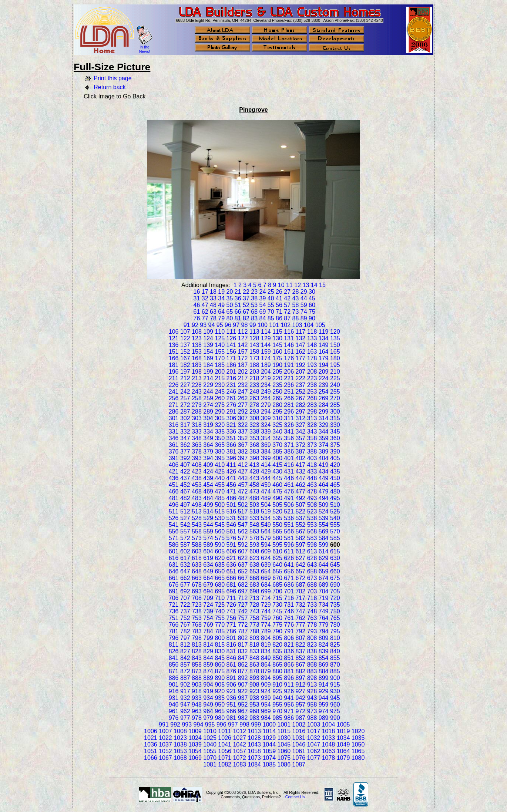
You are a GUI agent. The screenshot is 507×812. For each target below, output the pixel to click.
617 (185, 558)
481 (174, 498)
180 (335, 358)
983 (254, 718)
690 (335, 585)
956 (289, 705)
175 (277, 358)
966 (231, 711)
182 (185, 365)
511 (174, 511)
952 (243, 705)
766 (174, 625)
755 (220, 618)
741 (231, 611)
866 (289, 665)
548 (254, 525)
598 (312, 545)
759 (266, 618)
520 (277, 511)
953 (254, 705)
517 (243, 511)
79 (221, 318)
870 (335, 665)
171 (231, 358)
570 (335, 531)
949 (208, 705)
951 (231, 705)
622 (243, 558)
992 (175, 725)
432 (301, 471)
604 (208, 551)
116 (289, 332)
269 (324, 398)
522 (301, 511)
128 (254, 338)
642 (301, 565)
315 (335, 418)
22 (246, 292)
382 (243, 452)
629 (324, 558)
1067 (165, 758)
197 (185, 372)
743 (254, 611)
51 (238, 305)
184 (208, 365)
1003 (314, 725)
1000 (269, 725)
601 (174, 551)
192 (301, 365)
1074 (269, 758)
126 (231, 338)
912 (301, 685)
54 (263, 305)
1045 (284, 744)
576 (231, 538)
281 (289, 405)
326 (289, 425)
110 (220, 332)
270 (335, 398)
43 (296, 298)
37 (246, 298)
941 (289, 698)
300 (335, 412)
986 (289, 718)
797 (185, 638)
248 (254, 392)
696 (231, 591)
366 (231, 445)
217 (243, 378)
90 (312, 318)
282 (301, 405)
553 (312, 525)
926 (289, 691)
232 (243, 385)
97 (236, 325)
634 (208, 565)
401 (289, 458)
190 (277, 365)
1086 (284, 764)
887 (185, 678)
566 (289, 531)
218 (254, 378)
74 (304, 312)
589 (208, 545)
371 (289, 445)
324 (266, 425)
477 (301, 491)
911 (289, 685)
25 (271, 292)
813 (197, 645)
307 (243, 418)
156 (231, 352)
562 (243, 531)
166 (174, 358)
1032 (314, 738)
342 (301, 432)
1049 (343, 744)
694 (208, 591)
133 (312, 338)
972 (301, 711)
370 (277, 445)
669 (266, 578)
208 (312, 372)
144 (266, 345)
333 (197, 432)
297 (301, 412)
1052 (165, 751)
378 (197, 452)
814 (208, 645)
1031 (299, 738)
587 (185, 545)
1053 (180, 751)
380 (220, 452)
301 (174, 418)
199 (208, 372)
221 (289, 378)
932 (185, 698)
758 (254, 618)
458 (254, 485)
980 (220, 718)
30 (312, 292)
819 (266, 645)
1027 (239, 738)
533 (254, 518)
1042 (239, 744)
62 (205, 312)
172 (243, 358)
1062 (314, 751)
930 (335, 691)
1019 (343, 731)
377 (185, 452)
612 (301, 551)
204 (266, 372)
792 (301, 631)
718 (312, 598)
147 (301, 345)
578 (254, 538)
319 (208, 425)
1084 (254, 764)
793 (312, 631)
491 (289, 498)
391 (174, 458)
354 (266, 438)
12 (298, 285)
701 (289, 591)
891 (231, 678)
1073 (254, 758)
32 (205, 298)
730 (277, 605)
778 (312, 625)
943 (312, 698)
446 (289, 478)
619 (208, 558)
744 (266, 611)
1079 (343, 758)
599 (324, 545)
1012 (239, 731)
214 (208, 378)
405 (335, 458)
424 (208, 471)
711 (231, 598)
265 (277, 398)
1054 (195, 751)
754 (208, 618)
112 (243, 332)
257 (185, 398)
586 (174, 545)
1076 (299, 758)
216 (231, 378)
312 (301, 418)
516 (231, 511)
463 (312, 485)
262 (243, 398)
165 (335, 352)
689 (324, 585)
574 (208, 538)
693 (197, 591)
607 (243, 551)
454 (208, 485)
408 (197, 465)
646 (174, 571)
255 (335, 392)
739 (208, 611)
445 (277, 478)
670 (277, 578)
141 (231, 345)
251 (289, 392)
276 (231, 405)
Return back (110, 87)
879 (266, 671)
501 (231, 505)
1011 (225, 731)
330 (335, 425)
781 (174, 631)
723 (197, 605)
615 (335, 551)
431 (289, 471)
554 (324, 525)
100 (263, 325)
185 (220, 365)
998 (244, 725)
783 (197, 631)
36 (238, 298)
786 (231, 631)
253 (312, 392)
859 (208, 665)
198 (197, 372)
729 (266, 605)
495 (335, 498)
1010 (210, 731)
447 (301, 478)
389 (324, 452)
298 (312, 412)
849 (266, 658)
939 (266, 698)
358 (312, 438)
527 (185, 518)
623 (254, 558)
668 (254, 578)
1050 (358, 744)
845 (220, 658)
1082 (225, 764)
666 (231, 578)
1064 (343, 751)
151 (174, 352)
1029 (269, 738)
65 (230, 312)
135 (335, 338)
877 (243, 671)
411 (231, 465)
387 (301, 452)
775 (277, 625)
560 (220, 531)
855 (335, 658)
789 (266, 631)
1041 (225, 744)
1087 (299, 764)
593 (254, 545)
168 (197, 358)
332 (185, 432)
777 (301, 625)
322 (243, 425)
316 (174, 425)
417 (301, 465)
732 (301, 605)
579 (266, 538)
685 (277, 585)
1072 (239, 758)
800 (220, 638)
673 (312, 578)
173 (254, 358)
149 (324, 345)
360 (335, 438)
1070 (210, 758)
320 (220, 425)
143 (254, 345)
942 (301, 698)
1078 (329, 758)
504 (266, 505)
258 (197, 398)
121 (174, 338)
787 (243, 631)
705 (335, 591)
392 (185, 458)
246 (231, 392)
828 (197, 651)
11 (289, 285)
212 (185, 378)
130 (277, 338)
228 (197, 385)
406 (174, 465)
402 (301, 458)
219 (266, 378)
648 (197, 571)
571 (174, 538)
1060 (284, 751)
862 (243, 665)
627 (301, 558)
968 (254, 711)
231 (231, 385)
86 (279, 318)
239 (324, 385)
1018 (329, 731)
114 (266, 332)
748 (312, 611)
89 (304, 318)
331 (174, 432)
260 (220, 398)
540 (335, 518)
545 (220, 525)
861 (231, 665)
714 (266, 598)
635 (220, 565)
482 (185, 498)
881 (289, 671)
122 (185, 338)
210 (335, 372)
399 (266, 458)
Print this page (113, 78)
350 (220, 438)
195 (335, 365)
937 (243, 698)
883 (312, 671)
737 (185, 611)
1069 (195, 758)
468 (197, 491)
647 (185, 571)
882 (301, 671)
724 (208, 605)
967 (243, 711)
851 (289, 658)
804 (266, 638)
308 (254, 418)
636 (231, 565)
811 (174, 645)
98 (245, 325)
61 (197, 312)
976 (174, 718)
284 (324, 405)
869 (324, 665)
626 (289, 558)
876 (231, 671)
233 (254, 385)
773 (254, 625)
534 (266, 518)
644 (324, 565)
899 (324, 678)
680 (220, 585)
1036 (151, 744)
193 (312, 365)
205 (277, 372)
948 (197, 705)
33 (213, 298)
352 (243, 438)
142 (243, 345)
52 (246, 305)
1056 (225, 751)
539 (324, 518)
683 (254, 585)
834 (266, 651)
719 (324, 598)
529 (208, 518)
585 (335, 538)
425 (220, 471)
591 (231, 545)
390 (335, 452)
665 (220, 578)
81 (238, 318)
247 (243, 392)
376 (174, 452)
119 (324, 332)
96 (228, 325)
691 (174, 591)
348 (197, 438)
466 (174, 491)
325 (277, 425)
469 (208, 491)
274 (208, 405)
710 (220, 598)
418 (312, 465)
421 (174, 471)
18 (213, 292)
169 (208, 358)
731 (289, 605)
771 (231, 625)
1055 (210, 751)
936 (231, 698)
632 (185, 565)
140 (220, 345)
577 (243, 538)
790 (277, 631)
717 (301, 598)
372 (301, 445)
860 (220, 665)
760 (277, 618)
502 (243, 505)
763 (312, 618)
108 (197, 332)
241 (174, 392)
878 (254, 671)
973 (312, 711)
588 (197, 545)
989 (324, 718)
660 (335, 571)
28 (296, 292)
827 (185, 651)
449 (324, 478)
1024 (195, 738)
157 (243, 352)
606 (231, 551)
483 (197, 498)
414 (266, 465)
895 (277, 678)
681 (231, 585)
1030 (284, 738)
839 (324, 651)
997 (233, 725)
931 (174, 698)
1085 (269, 764)
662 (185, 578)
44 (304, 298)
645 (335, 565)
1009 (195, 731)
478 (312, 491)
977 (185, 718)
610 (277, 551)
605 (220, 551)
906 (231, 685)
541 (174, 525)
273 (197, 405)
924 (266, 691)
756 (231, 618)
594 (266, 545)
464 (324, 485)
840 (335, 651)
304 (208, 418)
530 (220, 518)
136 (174, 345)
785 (220, 631)
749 (324, 611)
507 (301, 505)
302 (185, 418)
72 (287, 312)
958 (312, 705)
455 (220, 485)
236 (289, 385)
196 (174, 372)
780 (335, 625)
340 (277, 432)
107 (185, 332)
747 (301, 611)
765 (335, 618)
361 (174, 445)
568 (312, 531)
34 (221, 298)
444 (266, 478)
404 (324, 458)
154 (208, 352)
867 (301, 665)
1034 (343, 738)
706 (174, 598)
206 (289, 372)
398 (254, 458)
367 (243, 445)
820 (277, 645)
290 (220, 412)
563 (254, 531)
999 (256, 725)
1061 (299, 751)
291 (231, 412)
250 (277, 392)
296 (289, 412)
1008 (180, 731)
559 (208, 531)
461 (289, 485)
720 (335, 598)
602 (185, 551)
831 (231, 651)
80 (230, 318)
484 (208, 498)
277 (243, 405)
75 (312, 312)
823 (312, 645)
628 (312, 558)
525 (335, 511)
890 (220, 678)
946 (174, 705)
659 (324, 571)
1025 (210, 738)
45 (312, 298)
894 (266, 678)
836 (289, 651)
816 (231, 645)
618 (197, 558)
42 (287, 298)
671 (289, 578)
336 (231, 432)
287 (185, 412)
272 (185, 405)
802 (243, 638)
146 (289, 345)
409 (208, 465)
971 (289, 711)
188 (254, 365)
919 (208, 691)
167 (185, 358)
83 (254, 318)
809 (324, 638)
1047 (314, 744)
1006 (151, 731)
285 (335, 405)
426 (231, 471)
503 (254, 505)
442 (243, 478)
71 (279, 312)
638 (254, 565)
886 (174, 678)
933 (197, 698)
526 (174, 518)
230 (220, 385)
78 (213, 318)
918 (197, 691)
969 (266, 711)
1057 (239, 751)
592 (243, 545)
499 (208, 505)
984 (266, 718)
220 (277, 378)
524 (324, 511)
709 (208, 598)
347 (185, 438)
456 (231, 485)
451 (174, 485)
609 (266, 551)
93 (203, 325)
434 (324, 471)
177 (301, 358)
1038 (180, 744)
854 (324, 658)
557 (185, 531)
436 (174, 478)
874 (208, 671)
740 (220, 611)
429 (266, 471)
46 (197, 305)
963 (197, 711)
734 (324, 605)
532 (243, 518)
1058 (254, 751)
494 (324, 498)
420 (335, 465)
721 (174, 605)
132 (301, 338)
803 (254, 638)
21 (238, 292)
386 (289, 452)
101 (274, 325)
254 (324, 392)
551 (289, 525)
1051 (151, 751)
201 (231, 372)
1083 (239, 764)
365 (220, 445)
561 (231, 531)
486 (231, 498)
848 (254, 658)
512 (185, 511)
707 (185, 598)
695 (220, 591)
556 (174, 531)
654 (266, 571)
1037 (165, 744)
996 (221, 725)
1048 (329, 744)
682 (243, 585)
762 (301, 618)
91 (187, 325)
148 (312, 345)
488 (254, 498)
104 (309, 325)
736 (174, 611)
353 (254, 438)
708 (197, 598)
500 (220, 505)
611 (289, 551)
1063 (329, 751)
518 (254, 511)
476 (289, 491)
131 (289, 338)
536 (289, 518)
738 (197, 611)
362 (185, 445)
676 (174, 585)
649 (208, 571)
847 (243, 658)
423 (197, 471)
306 (231, 418)
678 (197, 585)
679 (208, 585)
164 (324, 352)
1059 (269, 751)
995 (210, 725)
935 (220, 698)
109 (208, 332)
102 (286, 325)
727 (243, 605)
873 (197, 671)
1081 (210, 764)
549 (266, 525)
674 (324, 578)
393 (197, 458)
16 (197, 292)
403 (312, 458)
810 (335, 638)
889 (208, 678)
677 (185, 585)
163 (312, 352)
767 (185, 625)
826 (174, 651)
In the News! (145, 49)
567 (301, 531)
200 (220, 372)
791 (289, 631)
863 (254, 665)
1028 (254, 738)
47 (205, 305)
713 (254, 598)
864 (266, 665)
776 (289, 625)
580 (277, 538)
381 (231, 452)
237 (301, 385)
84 (263, 318)
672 (301, 578)
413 (254, 465)
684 (266, 585)
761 (289, 618)
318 (197, 425)
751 (174, 618)
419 (324, 465)
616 (174, 558)
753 (197, 618)
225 (335, 378)
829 (208, 651)
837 (301, 651)
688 (312, 585)
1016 (299, 731)
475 (277, 491)
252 (301, 392)
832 (243, 651)
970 (277, 711)
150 (335, 345)
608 (254, 551)
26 (279, 292)
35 (230, 298)
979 (208, 718)
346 (174, 438)
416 (289, 465)
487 (243, 498)
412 (243, 465)
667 (243, 578)
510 (335, 505)
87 (287, 318)
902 (185, 685)
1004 (329, 725)
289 (208, 412)
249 (266, 392)
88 (296, 318)
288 (197, 412)
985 (277, 718)
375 (335, 445)
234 (266, 385)
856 (174, 665)
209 (324, 372)
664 (208, 578)
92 (195, 325)
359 (324, 438)
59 (304, 305)
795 (335, 631)
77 (205, 318)
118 (312, 332)
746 (289, 611)
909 (266, 685)
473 (254, 491)
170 (220, 358)
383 (254, 452)
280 (277, 405)
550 (277, 525)
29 (304, 292)
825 (335, 645)
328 (312, 425)
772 (243, 625)
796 (174, 638)
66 (238, 312)
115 (277, 332)
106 (174, 332)
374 (324, 445)
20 (230, 292)
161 (289, 352)
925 (277, 691)
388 (312, 452)
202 (243, 372)
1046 (299, 744)
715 (277, 598)
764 (324, 618)
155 (220, 352)
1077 (314, 758)
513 (197, 511)
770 (220, 625)
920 (220, 691)
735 (335, 605)
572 (185, 538)
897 (301, 678)
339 (266, 432)
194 (324, 365)
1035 (358, 738)
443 (254, 478)
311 (289, 418)
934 (208, 698)
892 (243, 678)
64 (221, 312)
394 (208, 458)
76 (197, 318)
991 (164, 725)
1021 (151, 738)
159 (266, 352)
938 (254, 698)
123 (197, 338)
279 (266, 405)
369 (266, 445)
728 (254, 605)
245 (220, 392)
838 (312, 651)
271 (174, 405)
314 (324, 418)
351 (231, 438)
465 (335, 485)
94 (212, 325)
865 (277, 665)
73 (296, 312)
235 (277, 385)
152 (185, 352)
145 (277, 345)
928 (312, 691)
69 (263, 312)
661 (174, 578)
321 (231, 425)
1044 (269, 744)
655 (277, 571)
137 (185, 345)
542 (185, 525)
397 (243, 458)
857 (185, 665)
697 (243, 591)
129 (266, 338)
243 (197, 392)
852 (301, 658)
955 (277, 705)
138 (197, 345)
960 (335, 705)
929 (324, 691)
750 (335, 611)
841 (174, 658)
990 (335, 718)
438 (197, 478)
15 (322, 285)
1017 (314, 731)
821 (289, 645)
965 (220, 711)
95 (220, 325)
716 (289, 598)
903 (197, 685)
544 (208, 525)
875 (220, 671)
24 (263, 292)
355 (277, 438)
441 (231, 478)
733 (312, 605)
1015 (284, 731)
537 (301, 518)
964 (208, 711)
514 (208, 511)
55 (271, 305)
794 (324, 631)
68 (254, 312)
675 (335, 578)
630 (335, 558)
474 (266, 491)
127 (243, 338)
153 (197, 352)
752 (185, 618)
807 (301, 638)
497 (185, 505)
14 (314, 285)
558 (197, 531)
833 (254, 651)
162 (301, 352)
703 (312, 591)
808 (312, 638)
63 (213, 312)
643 (312, 565)
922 (243, 691)
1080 (358, 758)
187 (243, 365)
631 (174, 565)
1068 (180, 758)
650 (220, 571)
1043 (254, 744)
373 (312, 445)
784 (208, 631)
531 (231, 518)
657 (301, 571)
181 (174, 365)
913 (312, 685)
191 (289, 365)
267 (301, 398)
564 (266, 531)
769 (208, 625)
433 (312, 471)
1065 (358, 751)
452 (185, 485)
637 (243, 565)
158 (254, 352)
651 (231, 571)
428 (254, 471)
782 (185, 631)
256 (174, 398)
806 (289, 638)
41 (279, 298)
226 (174, 385)
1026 (225, 738)
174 (266, 358)
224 (324, 378)
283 (312, 405)
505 (277, 505)
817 (243, 645)
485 (220, 498)
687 (301, 585)
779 (324, 625)
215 (220, 378)
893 (254, 678)
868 (312, 665)
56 (279, 305)
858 (197, 665)
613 (312, 551)
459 (266, 485)
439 (208, 478)
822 (301, 645)
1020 (358, 731)
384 (266, 452)
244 (208, 392)
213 (197, 378)
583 (312, 538)
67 (246, 312)
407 (185, 465)
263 (254, 398)
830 (220, 651)
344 (324, 432)
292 (243, 412)
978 (197, 718)
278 (254, 405)
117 (301, 332)
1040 (210, 744)
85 (271, 318)
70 (271, 312)
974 (324, 711)
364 (208, 445)
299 (324, 412)
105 (320, 325)
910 (277, 685)
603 (197, 551)
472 (243, 491)
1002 (299, 725)
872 (185, 671)
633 (197, 565)
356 (289, 438)
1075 (284, 758)
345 (335, 432)
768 (197, 625)
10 (281, 285)
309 (266, 418)
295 (277, 412)
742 (243, 611)
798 (197, 638)
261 (231, 398)
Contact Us (295, 797)
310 (277, 418)
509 (324, 505)
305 (220, 418)
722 (185, 605)
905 (220, 685)
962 (185, 711)
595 (277, 545)
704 (324, 591)
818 (254, 645)
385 (277, 452)
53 (254, 305)
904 (208, 685)
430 (277, 471)
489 (266, 498)
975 (335, 711)
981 (231, 718)
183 (197, 365)
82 (246, 318)
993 (187, 725)
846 (231, 658)
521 (289, 511)
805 (277, 638)
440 (220, 478)
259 (208, 398)
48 (213, 305)
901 (174, 685)
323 (254, 425)
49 (221, 305)
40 (271, 298)
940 (277, 698)
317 (185, 425)
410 (220, 465)
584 (324, 538)
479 (324, 491)
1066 (151, 758)
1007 (165, 731)
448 (312, 478)
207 (301, 372)
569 (324, 531)
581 (289, 538)
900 (335, 678)
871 (174, 671)
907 (243, 685)
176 (289, 358)
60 (312, 305)
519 (266, 511)
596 (289, 545)
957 (301, 705)
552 (301, 525)
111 (231, 332)
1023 (180, 738)
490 (277, 498)
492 (301, 498)
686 (289, 585)
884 (324, 671)
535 (277, 518)
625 (277, 558)
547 (243, 525)
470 (220, 491)
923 (254, 691)
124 (208, 338)
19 (221, 292)
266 (289, 398)
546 (231, 525)
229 (208, 385)
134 (324, 338)
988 (312, 718)
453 (197, 485)
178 (312, 358)
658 (312, 571)
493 (312, 498)
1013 (254, 731)
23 (254, 292)
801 (231, 638)
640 (277, 565)
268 (312, 398)
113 (254, 332)
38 (254, 298)
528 (197, 518)
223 (312, 378)
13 (306, 285)
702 (301, 591)
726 (231, 605)
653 (254, 571)
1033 (329, 738)
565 (277, 531)
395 (220, 458)
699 (266, 591)
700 (277, 591)
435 (335, 471)
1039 (195, 744)
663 (197, 578)
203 (254, 372)
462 (301, 485)
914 (324, 685)
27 (287, 292)
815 (220, 645)
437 (185, 478)
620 (220, 558)
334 (208, 432)
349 (208, 438)
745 (277, 611)
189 (266, 365)
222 (301, 378)
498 (197, 505)
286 (174, 412)
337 (243, 432)
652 (243, 571)
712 (243, 598)
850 (277, 658)
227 (185, 385)
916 (174, 691)
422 (185, 471)
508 (312, 505)
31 (197, 298)
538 (312, 518)
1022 (165, 738)
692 (185, 591)
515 (220, 511)
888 (197, 678)
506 (289, 505)
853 (312, 658)
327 (301, 425)
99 (253, 325)
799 (208, 638)
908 (254, 685)
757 (243, 618)
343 (312, 432)
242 (185, 392)
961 (174, 711)
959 (324, 705)
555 (335, 525)
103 (297, 325)
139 (208, 345)
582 (301, 538)
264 (266, 398)
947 (185, 705)
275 (220, 405)
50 (230, 305)
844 (208, 658)
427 (243, 471)
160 (277, 352)
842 (185, 658)
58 (296, 305)
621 (231, 558)
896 (289, 678)
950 (220, 705)
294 (266, 412)
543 (197, 525)
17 (205, 292)
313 (312, 418)
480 (335, 491)
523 (312, 511)
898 (312, 678)
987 (301, 718)
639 (266, 565)
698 (254, 591)
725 (220, 605)
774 (266, 625)
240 (335, 385)
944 (324, 698)
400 (277, 458)
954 (266, 705)
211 (174, 378)
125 (220, 338)
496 (174, 505)
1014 (269, 731)
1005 (343, 725)
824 (324, 645)
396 (231, 458)
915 (335, 685)
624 (266, 558)
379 (208, 452)
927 (301, 691)
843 (197, 658)
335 (220, 432)
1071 (225, 758)
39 (263, 298)
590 (220, 545)
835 (277, 651)
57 (287, 305)
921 (231, 691)
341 (289, 432)
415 (277, 465)
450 (335, 478)
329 (324, 425)
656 (289, 571)
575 (220, 538)
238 (312, 385)
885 (335, 671)
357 (301, 438)
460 (277, 485)
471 (231, 491)
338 (254, 432)
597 (301, 545)
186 (231, 365)
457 (243, 485)
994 (199, 725)
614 (324, 551)
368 (254, 445)
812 (185, 645)
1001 (284, 725)
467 (185, 491)
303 (197, 418)
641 (289, 565)
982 (243, 718)
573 (197, 538)
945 (335, 698)
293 (254, 412)
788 (254, 631)
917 (185, 691)
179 (324, 358)
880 (277, 671)
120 (335, 332)
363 (197, 445)
